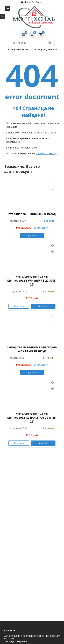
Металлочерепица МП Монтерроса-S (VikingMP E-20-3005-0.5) (32, 281)
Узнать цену (41, 228)
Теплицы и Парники (16, 641)
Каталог (10, 630)
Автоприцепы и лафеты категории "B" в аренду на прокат (32, 637)
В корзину (19, 306)
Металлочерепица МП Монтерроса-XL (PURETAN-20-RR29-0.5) (32, 418)
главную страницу (46, 153)
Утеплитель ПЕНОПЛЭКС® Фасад (32, 214)
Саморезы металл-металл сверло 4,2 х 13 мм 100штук (32, 349)
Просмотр (32, 236)
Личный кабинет (32, 2)
